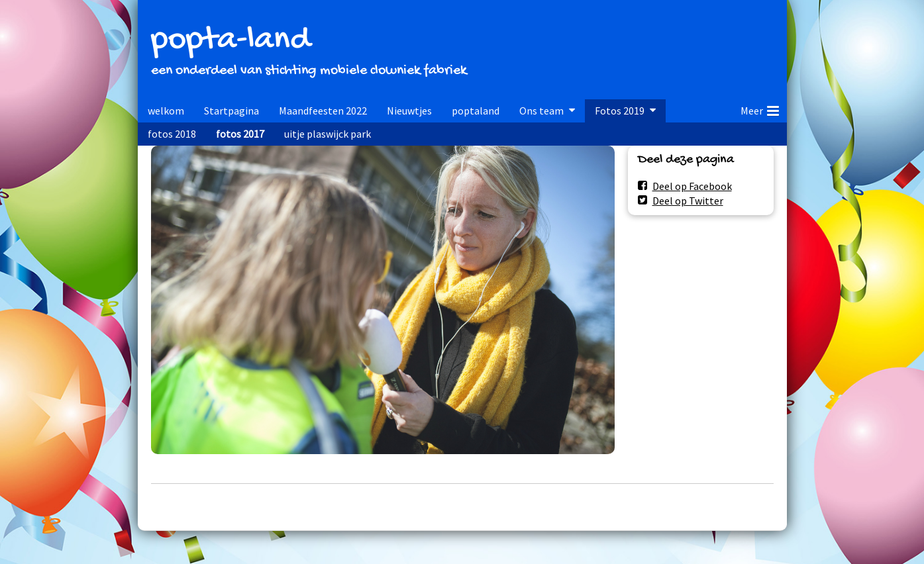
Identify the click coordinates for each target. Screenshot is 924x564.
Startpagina (231, 111)
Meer (760, 109)
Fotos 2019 (620, 111)
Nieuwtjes (409, 111)
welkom (166, 111)
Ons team (541, 111)
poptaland (476, 111)
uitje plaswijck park (328, 134)
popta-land (231, 41)
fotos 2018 (172, 134)
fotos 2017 (240, 134)
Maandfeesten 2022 (323, 111)
